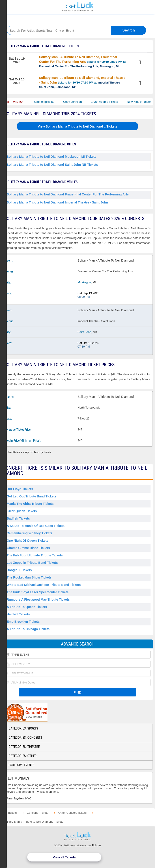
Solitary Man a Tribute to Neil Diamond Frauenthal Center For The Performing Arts (68, 194)
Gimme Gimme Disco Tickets (28, 548)
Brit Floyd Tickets (20, 489)
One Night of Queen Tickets (28, 541)
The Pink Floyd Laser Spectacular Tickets (38, 592)
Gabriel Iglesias (47, 102)
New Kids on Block (142, 102)
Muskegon (84, 282)
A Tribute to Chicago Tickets (28, 629)
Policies (97, 845)
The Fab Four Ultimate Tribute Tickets (35, 555)
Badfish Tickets (18, 518)
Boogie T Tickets (19, 570)
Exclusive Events (22, 765)
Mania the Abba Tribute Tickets (30, 504)
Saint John (84, 332)
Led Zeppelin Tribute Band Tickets (32, 563)
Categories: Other (23, 756)
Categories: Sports (23, 728)
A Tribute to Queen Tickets (27, 607)
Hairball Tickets (18, 614)
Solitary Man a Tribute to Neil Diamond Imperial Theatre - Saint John (57, 202)
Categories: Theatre (24, 747)
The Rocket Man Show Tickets (29, 577)
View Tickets (141, 63)
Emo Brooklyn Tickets (23, 622)
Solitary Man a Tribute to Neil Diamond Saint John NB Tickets (52, 165)
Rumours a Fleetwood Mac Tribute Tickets (38, 600)
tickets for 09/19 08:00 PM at (82, 62)
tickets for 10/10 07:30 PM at (82, 82)
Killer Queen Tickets (22, 511)
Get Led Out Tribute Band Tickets (31, 496)
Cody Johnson (75, 102)
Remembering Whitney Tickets (30, 533)
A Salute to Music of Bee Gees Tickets (36, 526)
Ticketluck (77, 7)
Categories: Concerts (25, 738)
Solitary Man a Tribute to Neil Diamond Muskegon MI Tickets (52, 157)
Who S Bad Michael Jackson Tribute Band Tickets (44, 585)
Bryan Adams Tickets (107, 102)
